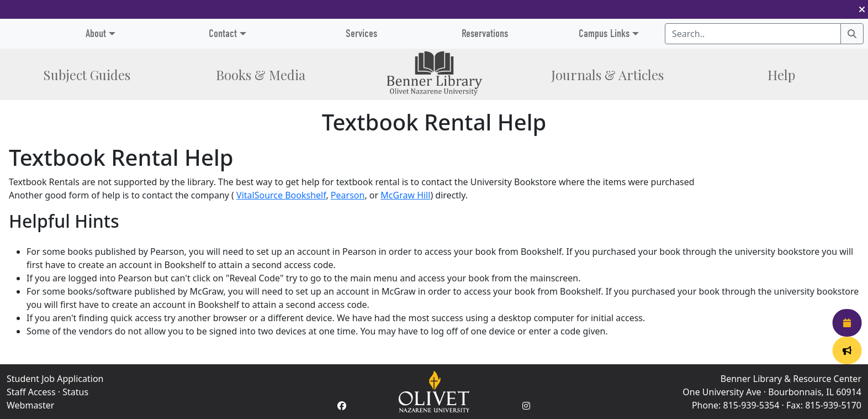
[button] (862, 9)
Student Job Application (55, 379)
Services (361, 33)
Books (261, 75)
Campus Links (604, 33)
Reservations (485, 33)
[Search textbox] (753, 34)
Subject (87, 75)
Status (75, 392)
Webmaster (30, 405)
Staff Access (31, 392)
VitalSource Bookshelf (281, 195)
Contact (223, 33)
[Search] (852, 34)
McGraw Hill (405, 195)
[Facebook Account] (342, 406)
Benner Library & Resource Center (791, 379)
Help (781, 75)
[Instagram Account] (526, 406)
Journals (607, 75)
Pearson (348, 195)
